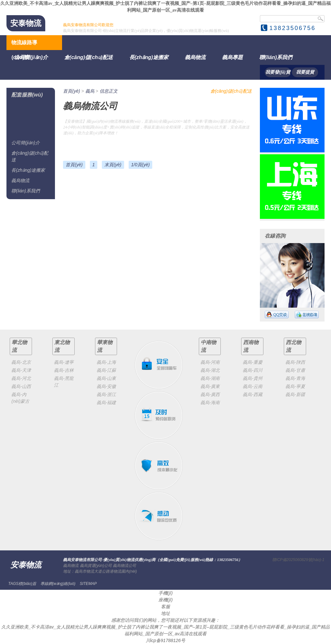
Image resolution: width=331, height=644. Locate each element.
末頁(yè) (113, 165)
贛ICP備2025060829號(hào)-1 (298, 560)
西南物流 (251, 346)
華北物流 (19, 346)
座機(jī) (165, 600)
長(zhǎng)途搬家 (149, 57)
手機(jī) (165, 593)
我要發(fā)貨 (278, 72)
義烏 (90, 91)
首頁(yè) (71, 91)
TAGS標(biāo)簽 (22, 584)
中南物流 (208, 346)
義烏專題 (232, 57)
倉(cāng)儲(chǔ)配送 (89, 57)
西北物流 (294, 346)
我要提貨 (305, 72)
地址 (165, 613)
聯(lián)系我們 (276, 57)
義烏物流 (195, 57)
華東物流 (105, 346)
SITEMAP (88, 584)
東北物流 (62, 346)
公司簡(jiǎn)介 (31, 57)
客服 (165, 607)
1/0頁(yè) (141, 165)
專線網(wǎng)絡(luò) (58, 584)
